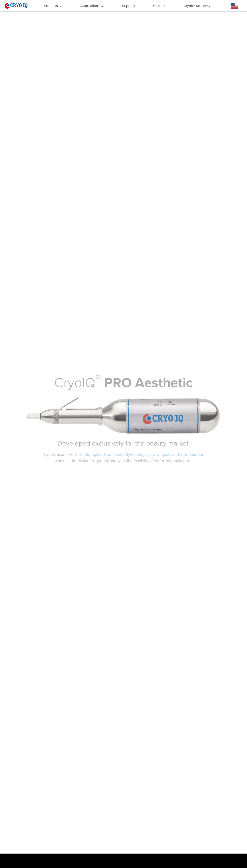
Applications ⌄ (92, 6)
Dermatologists (88, 454)
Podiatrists (114, 454)
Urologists (162, 454)
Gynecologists (138, 454)
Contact (159, 6)
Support (128, 6)
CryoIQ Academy (197, 6)
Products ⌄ (53, 6)
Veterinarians (192, 454)
